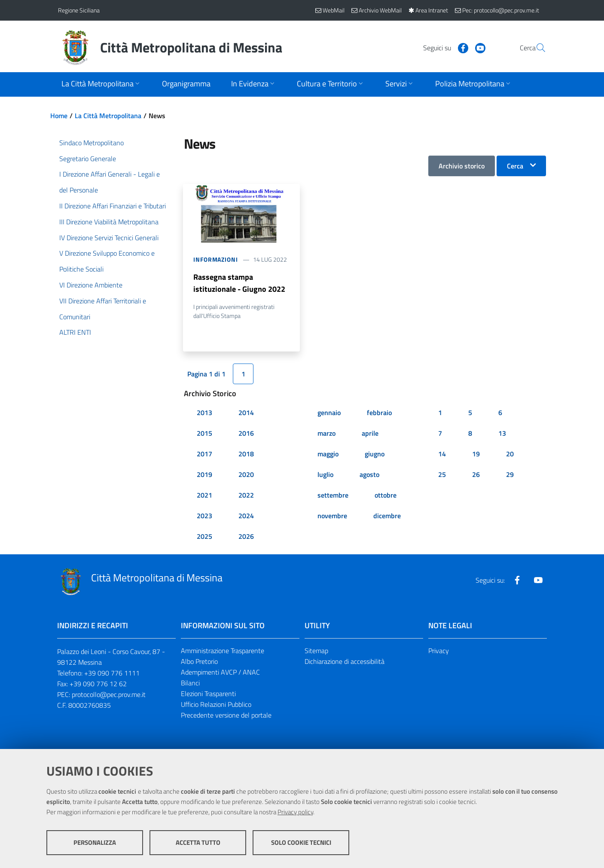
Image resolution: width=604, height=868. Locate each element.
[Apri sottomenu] (101, 84)
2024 (246, 516)
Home (59, 116)
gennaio (329, 413)
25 (442, 475)
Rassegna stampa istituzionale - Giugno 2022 (239, 283)
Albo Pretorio (199, 662)
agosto (369, 475)
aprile (370, 434)
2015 (204, 434)
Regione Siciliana (79, 10)
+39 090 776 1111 (112, 673)
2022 (246, 495)
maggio (328, 454)
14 (442, 454)
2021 (204, 495)
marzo (326, 434)
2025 (204, 537)
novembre (332, 516)
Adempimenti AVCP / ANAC (220, 672)
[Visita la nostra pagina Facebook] (442, 47)
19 (476, 454)
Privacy (439, 651)
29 (510, 475)
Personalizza (95, 842)
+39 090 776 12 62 (98, 684)
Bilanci (190, 683)
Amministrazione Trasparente (223, 651)
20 (510, 454)
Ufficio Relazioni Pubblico (216, 705)
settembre (333, 495)
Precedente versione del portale (226, 715)
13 (502, 434)
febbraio (379, 413)
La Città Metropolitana (108, 116)
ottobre (386, 495)
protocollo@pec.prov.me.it (109, 695)
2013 (204, 413)
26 (476, 475)
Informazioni (216, 259)
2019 (204, 475)
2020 (246, 475)
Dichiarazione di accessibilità (345, 662)
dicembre (387, 516)
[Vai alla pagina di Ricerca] (536, 48)
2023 (204, 516)
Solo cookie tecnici (301, 842)
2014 (246, 413)
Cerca (515, 166)
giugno (375, 454)
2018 (246, 454)
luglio (325, 475)
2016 (246, 434)
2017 (204, 454)
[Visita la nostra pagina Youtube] (460, 47)
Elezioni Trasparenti (208, 694)
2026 (246, 537)
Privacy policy (295, 812)
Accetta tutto (198, 842)
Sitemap (316, 651)
